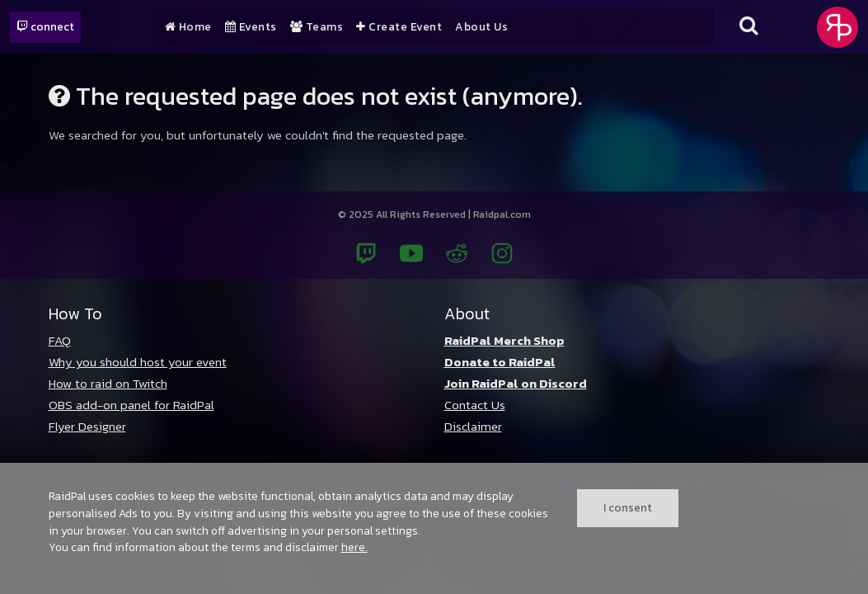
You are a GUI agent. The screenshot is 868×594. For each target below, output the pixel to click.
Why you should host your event (138, 362)
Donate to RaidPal (500, 362)
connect (45, 26)
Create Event (399, 27)
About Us (481, 27)
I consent (628, 507)
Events (251, 27)
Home (188, 27)
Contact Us (475, 405)
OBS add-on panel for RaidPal (131, 405)
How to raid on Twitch (108, 383)
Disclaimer (473, 426)
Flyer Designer (87, 426)
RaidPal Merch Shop (504, 340)
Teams (317, 27)
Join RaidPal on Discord (516, 383)
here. (354, 547)
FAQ (60, 340)
